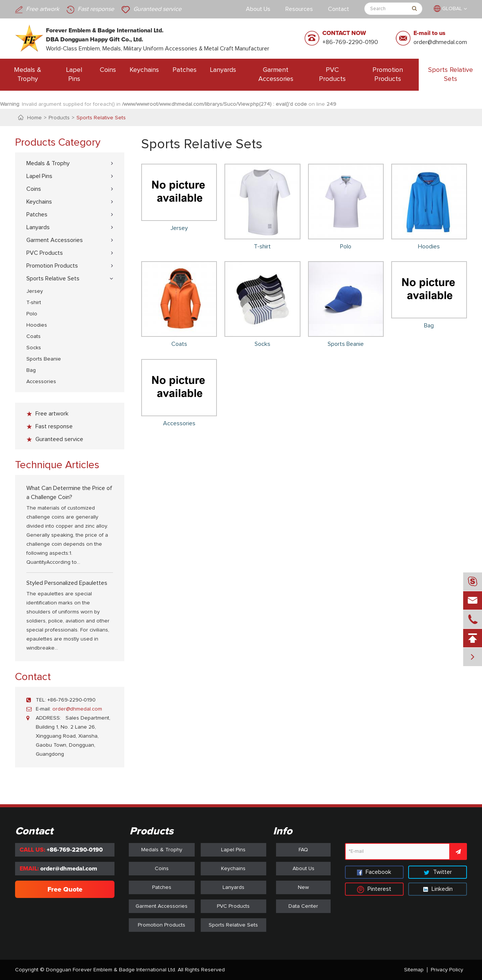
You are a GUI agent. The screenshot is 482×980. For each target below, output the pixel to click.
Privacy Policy (447, 970)
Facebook (374, 872)
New (303, 887)
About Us (258, 9)
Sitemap (414, 970)
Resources (299, 9)
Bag (31, 370)
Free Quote (65, 889)
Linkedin (438, 889)
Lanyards (223, 70)
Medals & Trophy (28, 75)
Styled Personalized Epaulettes (67, 583)
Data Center (303, 906)
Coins (108, 70)
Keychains (144, 70)
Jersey (35, 291)
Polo (32, 314)
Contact (339, 9)
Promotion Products (388, 75)
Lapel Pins (74, 75)
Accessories (41, 382)
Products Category (58, 143)
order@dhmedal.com (440, 42)
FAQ (303, 850)
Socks (34, 348)
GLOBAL (452, 9)
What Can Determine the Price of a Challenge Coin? (69, 493)
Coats (34, 336)
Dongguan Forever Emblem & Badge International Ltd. (111, 970)
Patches (185, 70)
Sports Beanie (44, 359)
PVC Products (332, 75)
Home (34, 118)
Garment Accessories (276, 75)
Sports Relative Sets (451, 75)
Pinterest (374, 889)
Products (59, 118)
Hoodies (37, 325)
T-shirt (34, 303)
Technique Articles (57, 465)
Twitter (438, 872)
